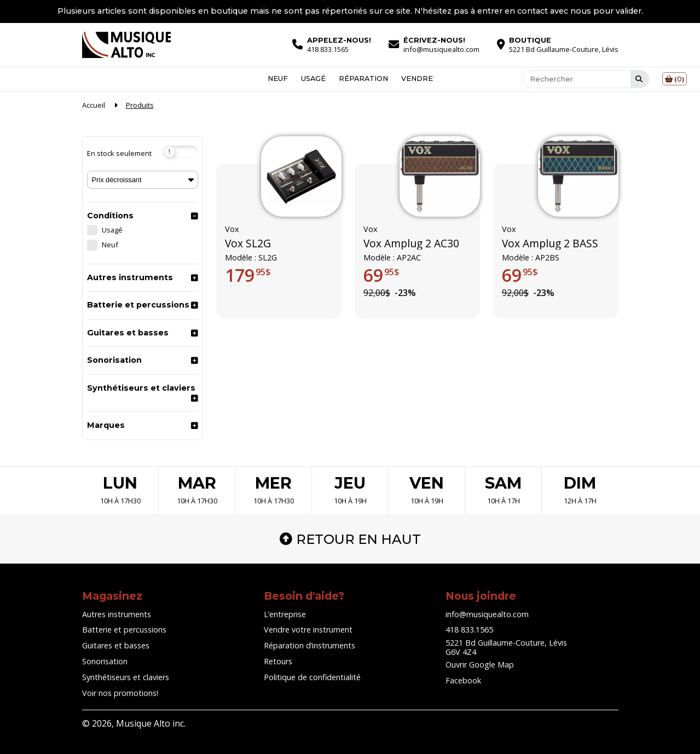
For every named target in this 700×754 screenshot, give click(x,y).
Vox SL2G (248, 243)
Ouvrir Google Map (480, 665)
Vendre (417, 79)
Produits (140, 105)
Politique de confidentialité (312, 677)
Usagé (313, 79)
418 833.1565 (469, 630)
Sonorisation (114, 360)
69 (381, 275)
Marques (106, 425)
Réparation (363, 79)
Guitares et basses (128, 333)
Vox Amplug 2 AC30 (411, 243)
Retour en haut (350, 539)
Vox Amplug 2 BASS (550, 243)
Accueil (94, 105)
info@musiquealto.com (487, 614)
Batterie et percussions (138, 305)
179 (248, 275)
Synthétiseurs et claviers (141, 388)
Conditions (110, 216)
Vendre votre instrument (308, 630)
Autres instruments (130, 277)
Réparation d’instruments (309, 645)
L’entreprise (285, 614)
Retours (278, 661)
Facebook (463, 680)
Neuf (278, 79)
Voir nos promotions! (120, 693)
